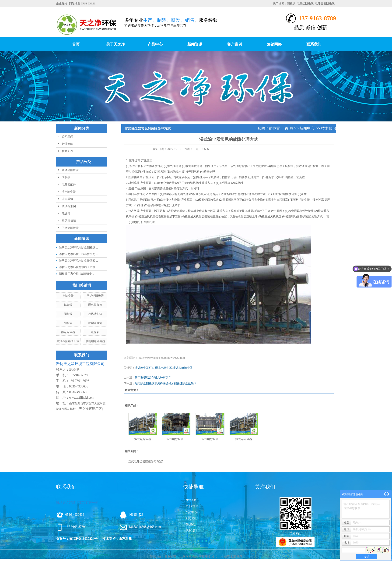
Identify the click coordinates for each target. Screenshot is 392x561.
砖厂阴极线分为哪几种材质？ (153, 377)
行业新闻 (67, 144)
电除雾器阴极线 (325, 4)
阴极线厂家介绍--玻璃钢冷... (77, 274)
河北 (214, 556)
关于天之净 (115, 44)
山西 (195, 556)
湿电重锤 (67, 199)
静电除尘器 (68, 332)
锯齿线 (68, 305)
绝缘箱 (66, 213)
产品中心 (155, 44)
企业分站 (62, 4)
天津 (220, 556)
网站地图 (75, 4)
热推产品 (155, 556)
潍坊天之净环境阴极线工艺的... (78, 267)
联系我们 (314, 44)
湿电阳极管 (95, 305)
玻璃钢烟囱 (69, 206)
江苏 (240, 556)
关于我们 (191, 506)
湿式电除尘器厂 (176, 439)
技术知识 (67, 151)
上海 (182, 556)
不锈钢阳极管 (70, 228)
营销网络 (274, 44)
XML (93, 4)
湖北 (208, 556)
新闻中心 (307, 128)
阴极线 (291, 4)
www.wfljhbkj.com (82, 398)
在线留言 (191, 524)
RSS (85, 4)
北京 (233, 556)
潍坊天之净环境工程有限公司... (78, 254)
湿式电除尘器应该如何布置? (146, 462)
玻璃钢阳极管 (70, 170)
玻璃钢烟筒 (95, 323)
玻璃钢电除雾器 (95, 341)
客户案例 (234, 44)
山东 (227, 556)
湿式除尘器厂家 (145, 368)
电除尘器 (68, 296)
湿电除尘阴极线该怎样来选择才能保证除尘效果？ (166, 383)
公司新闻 (67, 137)
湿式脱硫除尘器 (183, 368)
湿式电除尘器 (164, 368)
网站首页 (191, 500)
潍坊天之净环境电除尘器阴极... (78, 261)
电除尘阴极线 (305, 4)
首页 (76, 44)
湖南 (201, 556)
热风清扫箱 (69, 221)
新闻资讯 (195, 44)
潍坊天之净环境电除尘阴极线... (78, 248)
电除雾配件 (69, 185)
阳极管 (68, 323)
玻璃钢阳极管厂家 (68, 341)
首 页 (289, 128)
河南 (189, 556)
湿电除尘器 (69, 192)
